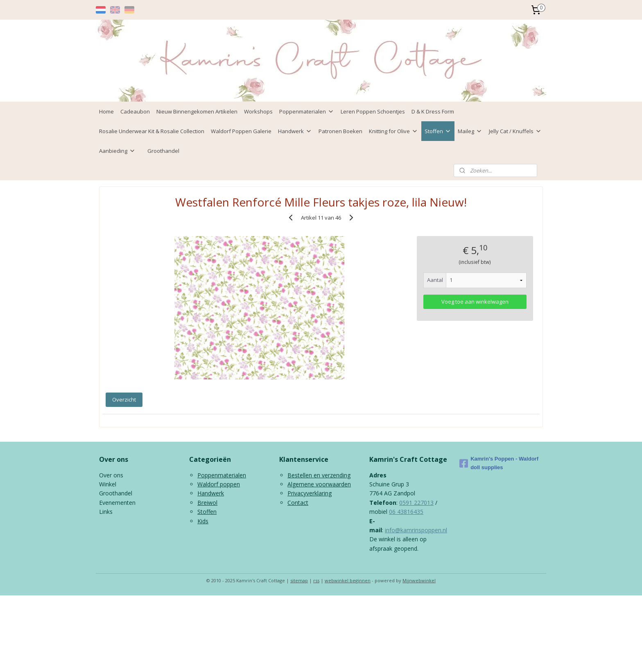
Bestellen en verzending (319, 475)
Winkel (108, 484)
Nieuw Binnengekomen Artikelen (197, 111)
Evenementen (117, 503)
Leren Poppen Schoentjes (373, 111)
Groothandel (163, 151)
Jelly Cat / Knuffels (515, 131)
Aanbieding (117, 151)
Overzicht (124, 400)
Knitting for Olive (393, 131)
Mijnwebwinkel (419, 580)
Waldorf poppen (219, 484)
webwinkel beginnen (348, 580)
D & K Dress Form (433, 111)
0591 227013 (416, 503)
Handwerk (295, 131)
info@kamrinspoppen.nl (416, 530)
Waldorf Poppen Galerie (241, 131)
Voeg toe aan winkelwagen (475, 302)
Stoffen (438, 131)
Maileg (470, 131)
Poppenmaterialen (307, 111)
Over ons (111, 475)
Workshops (258, 111)
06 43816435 (406, 512)
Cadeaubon (135, 111)
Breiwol (207, 503)
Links (106, 512)
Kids (203, 521)
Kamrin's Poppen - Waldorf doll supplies (499, 463)
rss (316, 580)
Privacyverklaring (310, 493)
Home (106, 111)
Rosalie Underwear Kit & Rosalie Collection (152, 131)
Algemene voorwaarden (319, 484)
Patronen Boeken (340, 131)
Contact (298, 503)
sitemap (299, 580)
